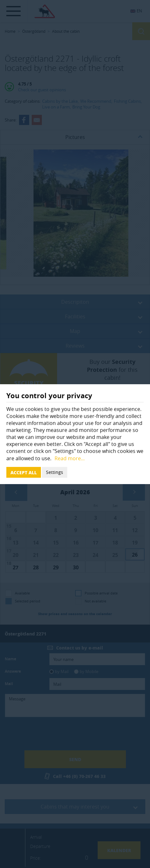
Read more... (70, 458)
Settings (55, 472)
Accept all (24, 472)
